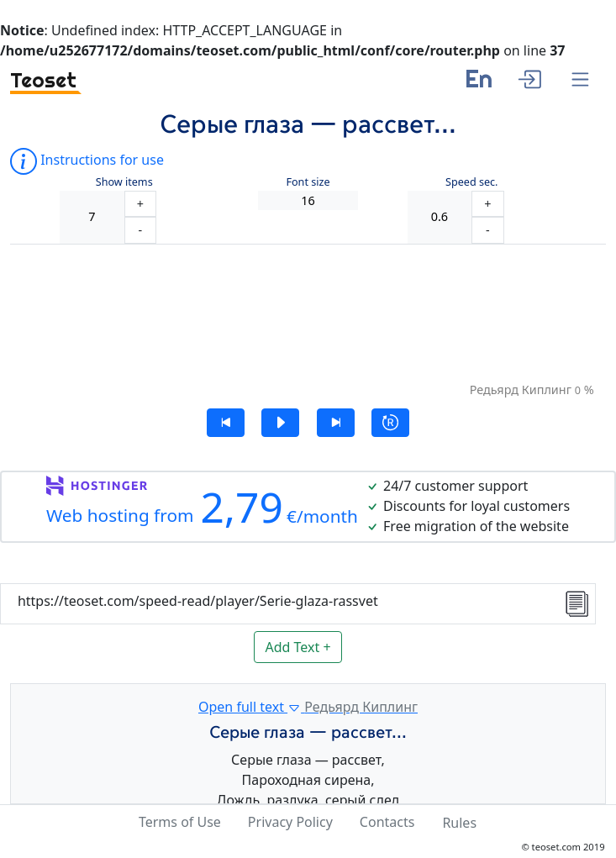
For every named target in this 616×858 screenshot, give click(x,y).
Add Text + (297, 647)
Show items (124, 182)
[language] (479, 85)
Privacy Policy (290, 822)
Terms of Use (180, 822)
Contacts (387, 822)
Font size (308, 182)
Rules (459, 823)
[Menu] (580, 80)
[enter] (529, 77)
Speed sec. (471, 182)
